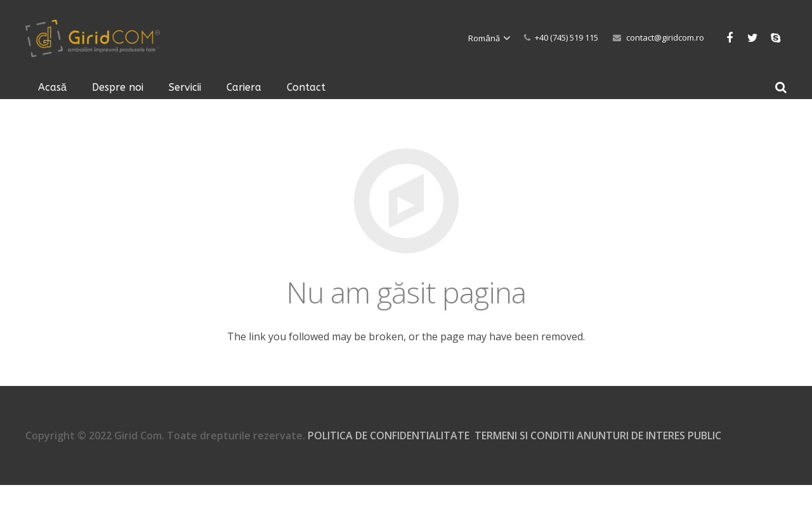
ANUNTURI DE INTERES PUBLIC (649, 435)
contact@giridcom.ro (665, 37)
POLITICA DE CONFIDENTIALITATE (389, 435)
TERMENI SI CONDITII (526, 435)
